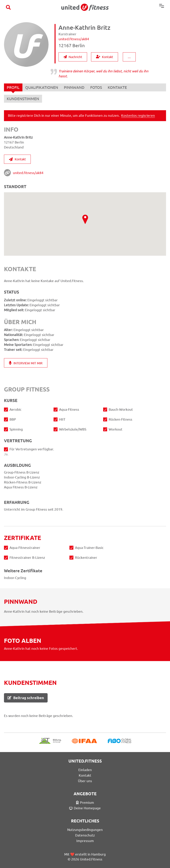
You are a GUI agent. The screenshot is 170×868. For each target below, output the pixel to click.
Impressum (85, 841)
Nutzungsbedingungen (85, 830)
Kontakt (105, 57)
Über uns (85, 781)
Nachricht (73, 57)
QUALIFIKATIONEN (42, 87)
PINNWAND (75, 87)
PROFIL (13, 88)
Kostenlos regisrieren (138, 115)
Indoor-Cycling (85, 303)
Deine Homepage (85, 808)
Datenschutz (85, 835)
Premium (85, 802)
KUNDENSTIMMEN (23, 99)
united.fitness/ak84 (28, 173)
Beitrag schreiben (26, 698)
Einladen (85, 770)
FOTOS (97, 87)
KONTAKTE (118, 87)
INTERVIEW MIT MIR (26, 363)
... (129, 57)
